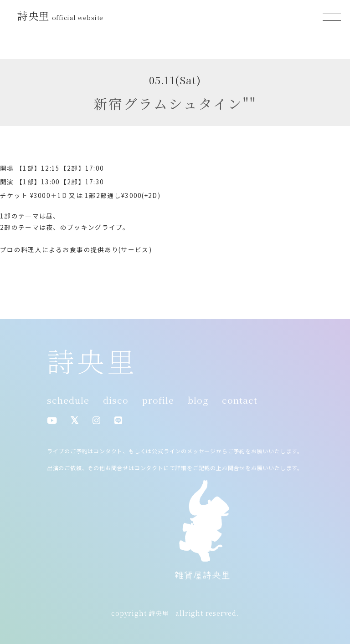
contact (240, 400)
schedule (68, 400)
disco (116, 400)
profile (158, 400)
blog (198, 400)
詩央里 (62, 15)
